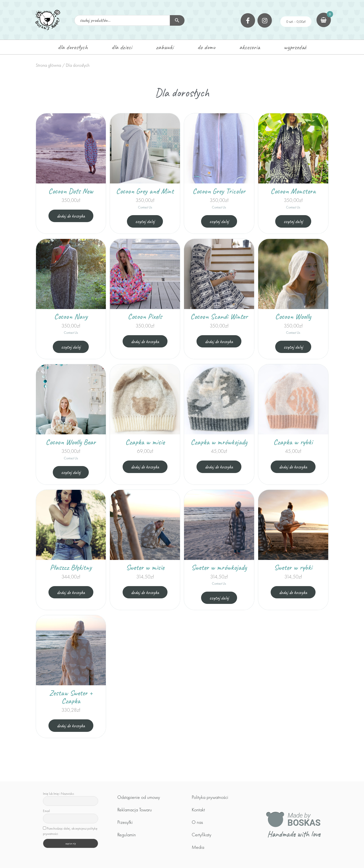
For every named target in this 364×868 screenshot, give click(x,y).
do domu (206, 47)
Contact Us (145, 207)
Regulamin (127, 835)
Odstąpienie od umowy (139, 797)
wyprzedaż (295, 47)
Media (198, 847)
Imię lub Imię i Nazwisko (58, 794)
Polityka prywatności (210, 797)
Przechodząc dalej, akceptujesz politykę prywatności (70, 831)
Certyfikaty (202, 835)
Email (46, 811)
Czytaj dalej (145, 221)
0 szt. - (296, 22)
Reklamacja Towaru (135, 810)
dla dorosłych (73, 47)
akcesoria (250, 47)
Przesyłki (125, 822)
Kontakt (198, 810)
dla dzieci (122, 47)
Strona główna (48, 65)
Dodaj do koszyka (71, 216)
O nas (197, 822)
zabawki (165, 47)
